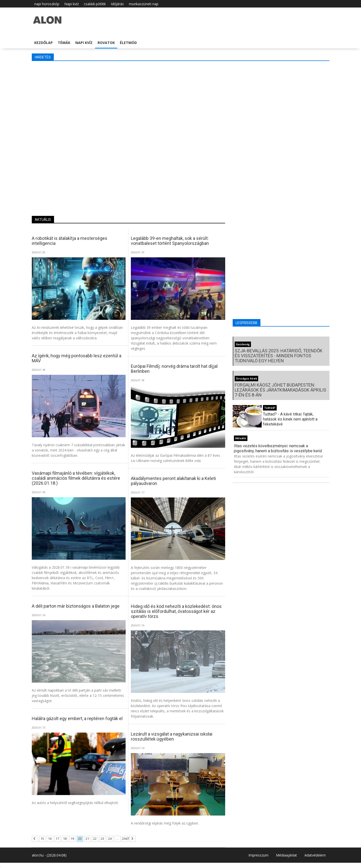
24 (110, 839)
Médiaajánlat (286, 855)
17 (57, 839)
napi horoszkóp (47, 4)
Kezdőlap (44, 43)
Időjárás (117, 4)
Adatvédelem (315, 855)
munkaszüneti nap (144, 4)
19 (72, 839)
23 (102, 839)
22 (95, 839)
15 (42, 839)
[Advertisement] (181, 101)
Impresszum (258, 855)
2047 (125, 839)
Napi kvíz (72, 4)
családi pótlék (95, 4)
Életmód (128, 43)
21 (87, 839)
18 (65, 839)
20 (80, 839)
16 (50, 839)
